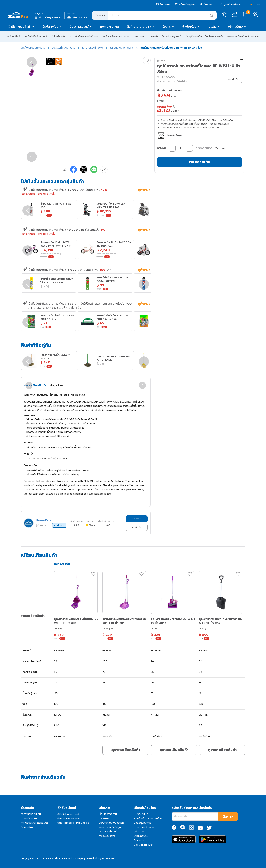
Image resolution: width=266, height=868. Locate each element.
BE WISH (162, 61)
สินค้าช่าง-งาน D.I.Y (139, 27)
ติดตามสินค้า (28, 827)
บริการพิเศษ (235, 27)
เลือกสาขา (78, 17)
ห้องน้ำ (154, 36)
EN (258, 4)
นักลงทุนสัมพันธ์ (143, 823)
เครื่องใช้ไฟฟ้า (14, 36)
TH (250, 4)
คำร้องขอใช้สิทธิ (107, 836)
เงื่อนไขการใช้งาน (108, 814)
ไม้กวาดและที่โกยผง (92, 48)
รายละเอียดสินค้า (35, 386)
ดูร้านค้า (137, 519)
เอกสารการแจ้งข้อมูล (110, 827)
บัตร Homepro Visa (68, 818)
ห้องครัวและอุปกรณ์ (171, 36)
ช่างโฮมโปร (189, 27)
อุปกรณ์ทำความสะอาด (64, 48)
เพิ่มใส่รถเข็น (200, 162)
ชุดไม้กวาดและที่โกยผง (122, 48)
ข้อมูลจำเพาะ (58, 386)
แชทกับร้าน (137, 527)
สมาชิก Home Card (68, 814)
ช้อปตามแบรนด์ (79, 27)
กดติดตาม (59, 525)
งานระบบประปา (140, 36)
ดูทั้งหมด (144, 190)
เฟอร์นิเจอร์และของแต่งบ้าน (115, 36)
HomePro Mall (110, 27)
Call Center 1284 (144, 845)
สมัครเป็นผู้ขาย (185, 4)
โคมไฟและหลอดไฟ (214, 36)
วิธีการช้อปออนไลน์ (31, 814)
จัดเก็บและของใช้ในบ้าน (87, 36)
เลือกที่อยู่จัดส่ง (48, 17)
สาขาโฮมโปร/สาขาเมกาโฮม (148, 818)
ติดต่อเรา (139, 840)
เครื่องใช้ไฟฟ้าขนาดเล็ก (37, 36)
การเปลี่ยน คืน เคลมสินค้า (34, 823)
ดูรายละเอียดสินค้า (126, 750)
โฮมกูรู (167, 27)
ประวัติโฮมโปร (141, 814)
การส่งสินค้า (105, 818)
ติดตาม (228, 816)
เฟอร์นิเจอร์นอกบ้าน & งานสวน (243, 36)
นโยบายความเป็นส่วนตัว (111, 823)
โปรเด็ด (212, 27)
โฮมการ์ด (163, 4)
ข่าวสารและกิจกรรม (144, 827)
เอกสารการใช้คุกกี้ (108, 832)
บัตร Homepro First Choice (73, 823)
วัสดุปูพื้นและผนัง (193, 36)
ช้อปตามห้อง (50, 27)
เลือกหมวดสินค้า (21, 27)
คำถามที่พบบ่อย (29, 818)
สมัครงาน (139, 832)
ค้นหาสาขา (207, 4)
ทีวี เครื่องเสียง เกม (62, 36)
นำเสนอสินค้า (141, 836)
